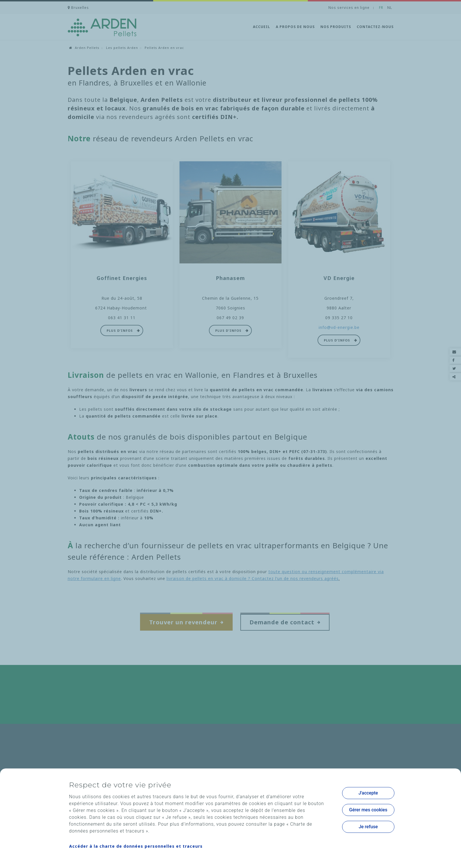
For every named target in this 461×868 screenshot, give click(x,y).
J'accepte (368, 793)
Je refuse (368, 827)
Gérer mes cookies (368, 810)
